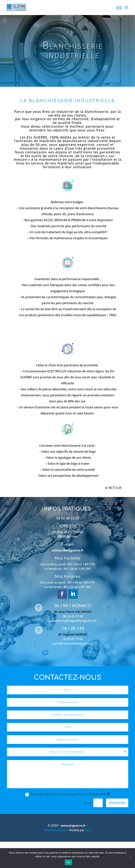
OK (68, 862)
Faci (88, 830)
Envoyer (117, 803)
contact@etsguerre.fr (67, 550)
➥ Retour (113, 488)
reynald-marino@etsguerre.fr (73, 643)
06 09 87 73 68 (73, 639)
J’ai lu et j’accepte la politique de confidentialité (68, 795)
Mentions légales (56, 830)
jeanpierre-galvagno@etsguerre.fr (73, 621)
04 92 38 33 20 (68, 518)
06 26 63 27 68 (73, 616)
